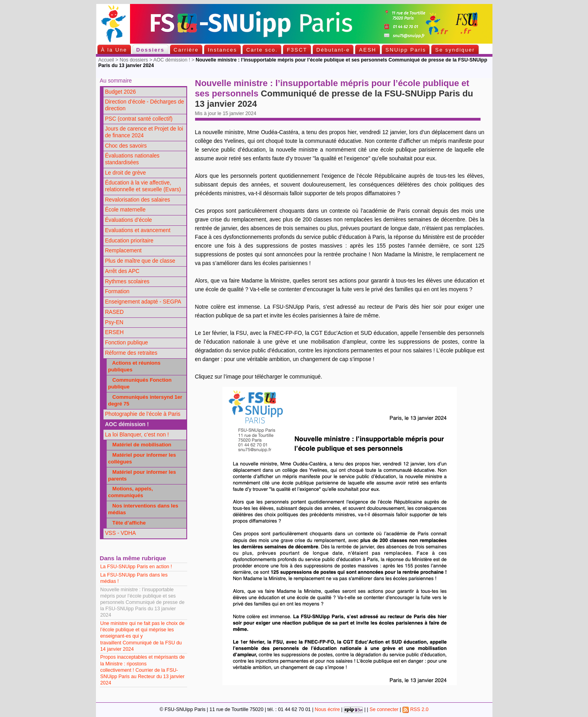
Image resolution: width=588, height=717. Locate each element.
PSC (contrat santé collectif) (139, 119)
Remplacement (123, 251)
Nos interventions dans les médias (143, 509)
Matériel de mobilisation (140, 445)
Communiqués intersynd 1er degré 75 (145, 400)
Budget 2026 (121, 92)
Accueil (106, 60)
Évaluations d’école (128, 220)
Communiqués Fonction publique (140, 383)
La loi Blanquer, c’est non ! (137, 435)
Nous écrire (327, 709)
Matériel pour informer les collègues (142, 458)
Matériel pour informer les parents (142, 475)
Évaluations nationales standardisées (132, 159)
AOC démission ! (172, 60)
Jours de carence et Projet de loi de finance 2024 (144, 132)
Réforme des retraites (131, 353)
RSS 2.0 (416, 709)
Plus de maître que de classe (140, 261)
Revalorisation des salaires (138, 200)
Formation (117, 291)
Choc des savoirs (126, 146)
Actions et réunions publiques (134, 366)
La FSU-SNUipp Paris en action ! (137, 567)
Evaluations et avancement (138, 230)
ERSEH (114, 332)
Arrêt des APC (122, 271)
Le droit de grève (125, 173)
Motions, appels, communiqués (130, 492)
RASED (114, 312)
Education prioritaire (129, 241)
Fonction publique (127, 343)
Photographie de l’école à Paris (143, 414)
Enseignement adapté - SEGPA (143, 302)
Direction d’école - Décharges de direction (145, 105)
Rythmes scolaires (127, 282)
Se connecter (384, 709)
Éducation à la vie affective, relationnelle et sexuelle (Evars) (143, 186)
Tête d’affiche (127, 523)
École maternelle (125, 210)
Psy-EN (114, 322)
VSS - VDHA (121, 533)
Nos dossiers (134, 60)
